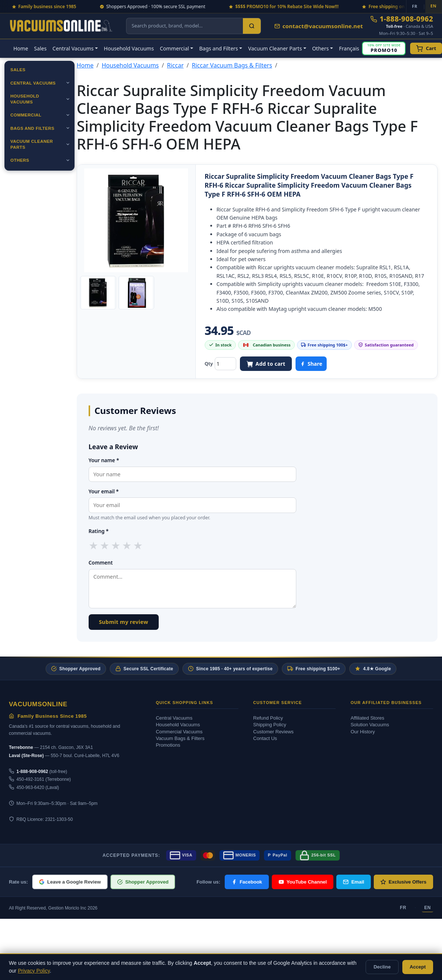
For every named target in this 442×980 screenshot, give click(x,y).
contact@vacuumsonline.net (319, 26)
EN (428, 908)
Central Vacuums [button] (73, 48)
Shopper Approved (76, 669)
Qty (209, 364)
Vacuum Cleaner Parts (32, 144)
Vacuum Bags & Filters (180, 738)
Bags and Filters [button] (219, 48)
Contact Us (265, 738)
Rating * (99, 531)
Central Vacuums (33, 83)
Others (20, 160)
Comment (101, 563)
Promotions (168, 745)
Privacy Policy (34, 971)
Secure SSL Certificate (144, 669)
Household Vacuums (129, 48)
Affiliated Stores (367, 718)
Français (349, 48)
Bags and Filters (32, 128)
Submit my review (124, 622)
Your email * (104, 491)
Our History (363, 732)
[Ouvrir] (68, 83)
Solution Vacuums (370, 725)
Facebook (247, 882)
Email (354, 882)
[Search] (252, 26)
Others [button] (321, 48)
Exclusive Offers (403, 882)
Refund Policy (268, 718)
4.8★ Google (373, 669)
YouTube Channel (303, 882)
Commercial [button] (174, 48)
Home (21, 48)
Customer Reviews (273, 732)
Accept (418, 967)
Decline (382, 967)
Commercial (26, 115)
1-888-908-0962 (402, 19)
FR (403, 908)
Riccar (175, 65)
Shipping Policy (270, 725)
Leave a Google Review (70, 882)
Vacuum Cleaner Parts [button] (275, 48)
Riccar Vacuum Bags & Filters (232, 65)
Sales (40, 48)
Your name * (104, 460)
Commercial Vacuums (179, 732)
